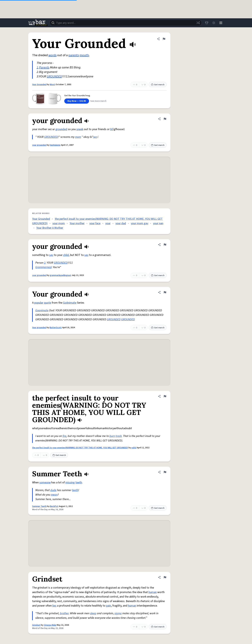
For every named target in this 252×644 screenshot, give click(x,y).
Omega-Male (50, 625)
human (153, 592)
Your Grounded (39, 84)
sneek (80, 129)
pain (109, 606)
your (108, 223)
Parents (44, 67)
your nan (158, 223)
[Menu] (221, 23)
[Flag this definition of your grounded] (165, 119)
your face (95, 223)
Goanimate (42, 310)
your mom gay (139, 223)
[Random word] (198, 23)
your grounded (39, 145)
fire (64, 436)
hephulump (55, 145)
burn (112, 436)
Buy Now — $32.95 (77, 101)
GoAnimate (70, 303)
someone (45, 482)
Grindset (36, 625)
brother (64, 613)
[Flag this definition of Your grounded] (165, 292)
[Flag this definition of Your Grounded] (164, 39)
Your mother (77, 223)
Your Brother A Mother (50, 228)
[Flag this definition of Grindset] (165, 577)
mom (78, 137)
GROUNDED (54, 76)
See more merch (98, 101)
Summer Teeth (39, 506)
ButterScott (56, 328)
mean (54, 495)
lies (54, 606)
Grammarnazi (43, 267)
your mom (59, 223)
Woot (52, 84)
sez (95, 137)
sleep (93, 613)
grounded (61, 129)
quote (47, 303)
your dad (121, 223)
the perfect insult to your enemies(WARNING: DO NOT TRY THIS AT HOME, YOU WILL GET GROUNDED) (80, 448)
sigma (118, 613)
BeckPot (54, 506)
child (66, 255)
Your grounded (39, 328)
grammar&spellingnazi (61, 275)
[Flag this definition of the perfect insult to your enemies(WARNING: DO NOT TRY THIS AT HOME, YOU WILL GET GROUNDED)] (165, 396)
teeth (79, 482)
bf (111, 129)
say (51, 255)
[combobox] (126, 23)
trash (119, 436)
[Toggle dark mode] (214, 23)
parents (74, 55)
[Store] (207, 23)
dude (53, 490)
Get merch (158, 85)
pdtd (134, 448)
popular (39, 303)
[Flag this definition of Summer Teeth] (165, 472)
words (52, 55)
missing (70, 482)
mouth (84, 55)
